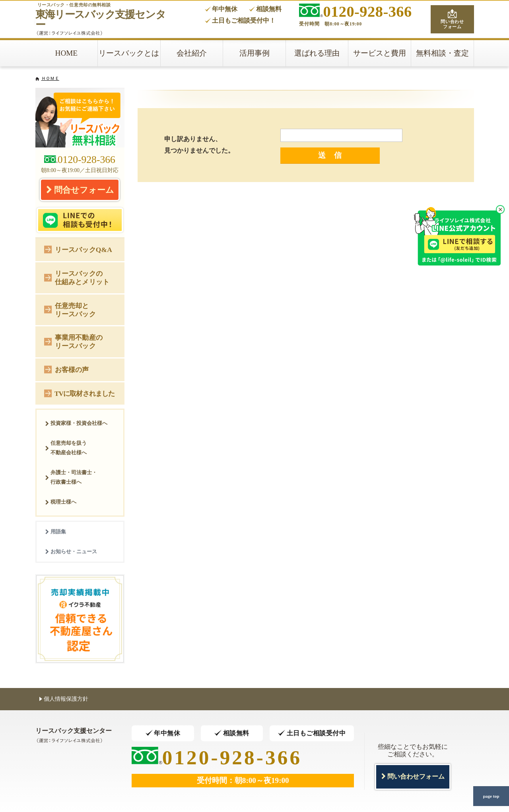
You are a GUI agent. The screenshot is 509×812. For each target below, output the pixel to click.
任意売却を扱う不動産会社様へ (66, 448)
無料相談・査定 (442, 53)
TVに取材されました (79, 393)
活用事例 (254, 53)
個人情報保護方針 (64, 699)
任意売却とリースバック (70, 310)
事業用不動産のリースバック (73, 342)
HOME (67, 53)
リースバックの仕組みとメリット (77, 278)
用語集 (55, 532)
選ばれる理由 (317, 53)
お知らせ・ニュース (71, 551)
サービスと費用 (380, 53)
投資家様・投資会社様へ (76, 423)
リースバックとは (129, 53)
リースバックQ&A (78, 249)
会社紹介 (192, 53)
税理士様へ (61, 502)
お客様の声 (67, 369)
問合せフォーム (80, 190)
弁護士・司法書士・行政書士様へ (71, 477)
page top (491, 796)
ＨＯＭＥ (50, 78)
